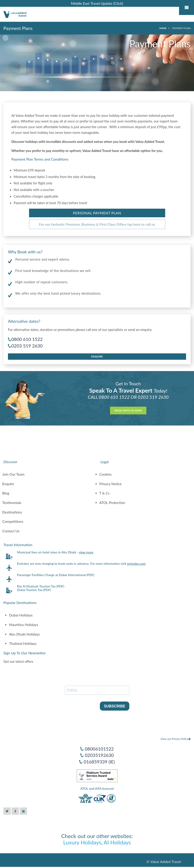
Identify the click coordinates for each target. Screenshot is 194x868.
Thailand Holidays (23, 643)
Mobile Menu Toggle (187, 7)
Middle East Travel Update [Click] (97, 3)
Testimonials (12, 503)
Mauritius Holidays (24, 625)
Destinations (12, 512)
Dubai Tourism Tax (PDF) (34, 590)
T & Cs (104, 493)
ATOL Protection (112, 503)
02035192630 (99, 755)
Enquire (97, 356)
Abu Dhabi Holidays (24, 634)
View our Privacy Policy (176, 739)
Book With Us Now (128, 410)
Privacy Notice (111, 484)
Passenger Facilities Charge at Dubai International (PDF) (56, 575)
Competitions (13, 521)
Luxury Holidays (82, 842)
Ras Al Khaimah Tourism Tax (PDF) (41, 586)
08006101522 (99, 749)
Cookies (106, 474)
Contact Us (11, 531)
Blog (6, 493)
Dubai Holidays (21, 615)
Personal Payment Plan (97, 213)
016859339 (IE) (99, 762)
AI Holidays (117, 842)
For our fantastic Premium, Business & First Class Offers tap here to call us (97, 224)
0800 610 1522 (27, 339)
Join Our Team (13, 474)
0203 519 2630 (27, 346)
